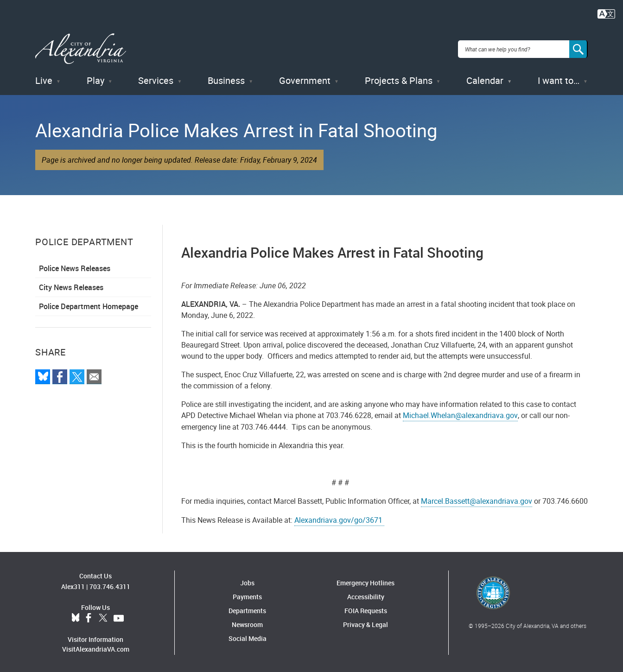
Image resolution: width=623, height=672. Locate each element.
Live (44, 79)
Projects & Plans (399, 79)
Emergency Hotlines (366, 581)
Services (156, 79)
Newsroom (247, 623)
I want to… (559, 79)
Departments (247, 609)
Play (95, 79)
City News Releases (71, 285)
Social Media (248, 637)
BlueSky (76, 616)
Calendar (485, 79)
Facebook (89, 616)
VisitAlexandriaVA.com (96, 647)
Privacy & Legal (366, 623)
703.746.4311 (110, 585)
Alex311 (73, 585)
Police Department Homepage (89, 304)
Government (305, 79)
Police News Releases (75, 266)
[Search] (578, 48)
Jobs (247, 581)
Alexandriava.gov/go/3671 (339, 518)
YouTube (119, 616)
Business (226, 79)
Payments (247, 595)
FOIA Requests (366, 609)
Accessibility (366, 595)
